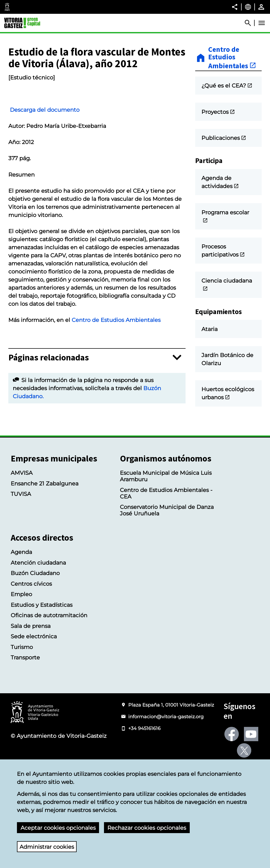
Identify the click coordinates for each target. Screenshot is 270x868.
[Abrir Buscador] (250, 23)
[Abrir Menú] (262, 23)
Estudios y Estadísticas (42, 637)
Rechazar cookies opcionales (147, 828)
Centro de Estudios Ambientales (116, 355)
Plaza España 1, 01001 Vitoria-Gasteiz (171, 737)
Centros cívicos (31, 616)
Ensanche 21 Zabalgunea (45, 515)
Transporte (25, 689)
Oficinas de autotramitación (49, 647)
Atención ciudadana (38, 595)
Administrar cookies (47, 847)
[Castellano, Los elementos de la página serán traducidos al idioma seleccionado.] (248, 7)
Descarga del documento (51, 145)
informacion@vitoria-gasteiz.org (166, 749)
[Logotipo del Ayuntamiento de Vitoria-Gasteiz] (35, 744)
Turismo (22, 679)
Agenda (21, 584)
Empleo (21, 626)
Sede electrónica (34, 668)
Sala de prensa (31, 658)
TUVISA (21, 526)
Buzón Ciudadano (35, 605)
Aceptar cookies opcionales (58, 828)
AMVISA (22, 505)
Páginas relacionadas (49, 392)
